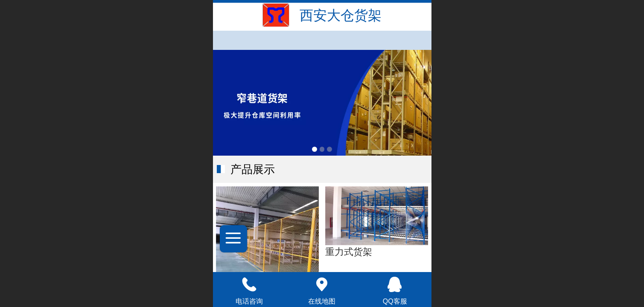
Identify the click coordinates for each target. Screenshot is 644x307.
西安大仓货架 (341, 15)
